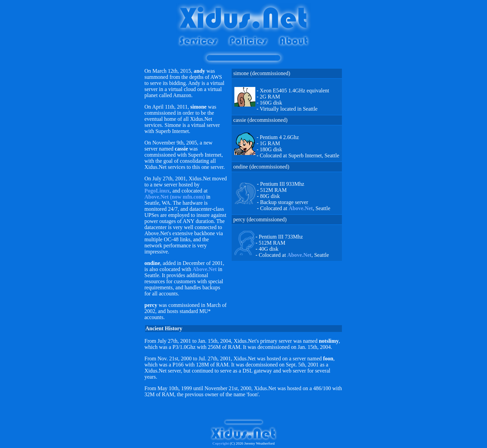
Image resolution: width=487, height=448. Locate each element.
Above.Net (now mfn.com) (175, 197)
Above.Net (205, 269)
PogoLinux (157, 191)
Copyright (221, 443)
